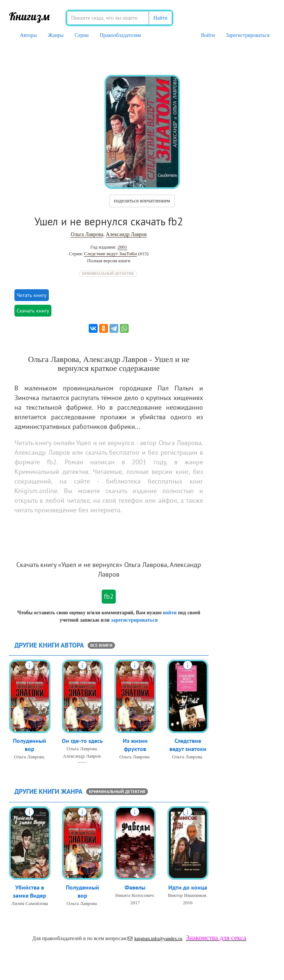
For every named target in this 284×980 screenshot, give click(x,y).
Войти (208, 35)
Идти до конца (188, 888)
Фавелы (135, 888)
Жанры (56, 35)
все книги (101, 645)
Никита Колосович (134, 896)
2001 (122, 247)
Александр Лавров (126, 234)
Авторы (28, 35)
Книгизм (29, 16)
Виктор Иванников (187, 896)
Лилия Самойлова (30, 904)
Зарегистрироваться (248, 35)
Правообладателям (120, 35)
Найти (160, 18)
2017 (135, 903)
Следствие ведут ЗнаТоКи (110, 254)
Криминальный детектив (108, 274)
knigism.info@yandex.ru (155, 938)
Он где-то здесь (82, 741)
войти (170, 613)
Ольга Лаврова (87, 234)
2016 (188, 903)
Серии (82, 35)
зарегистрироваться (134, 620)
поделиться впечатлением (142, 201)
